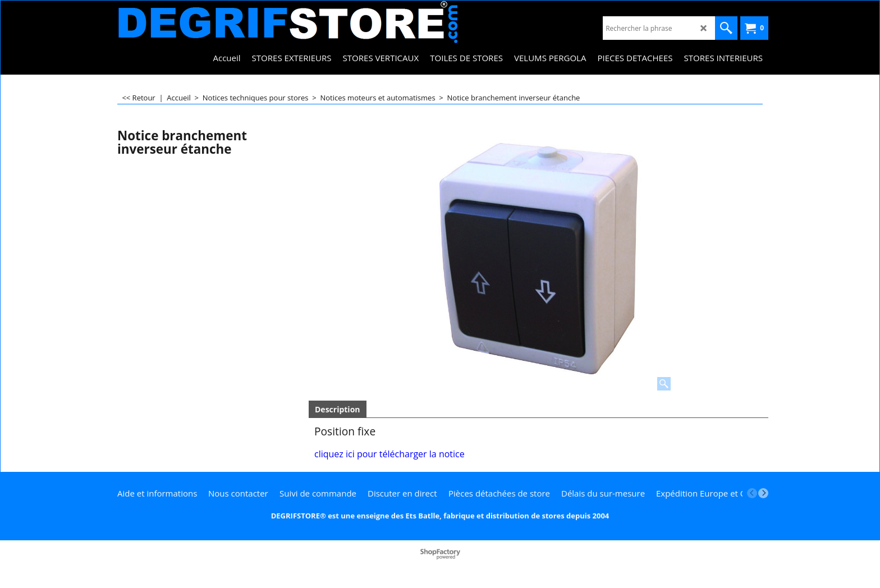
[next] (763, 493)
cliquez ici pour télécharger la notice (389, 454)
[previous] (752, 493)
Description (338, 409)
